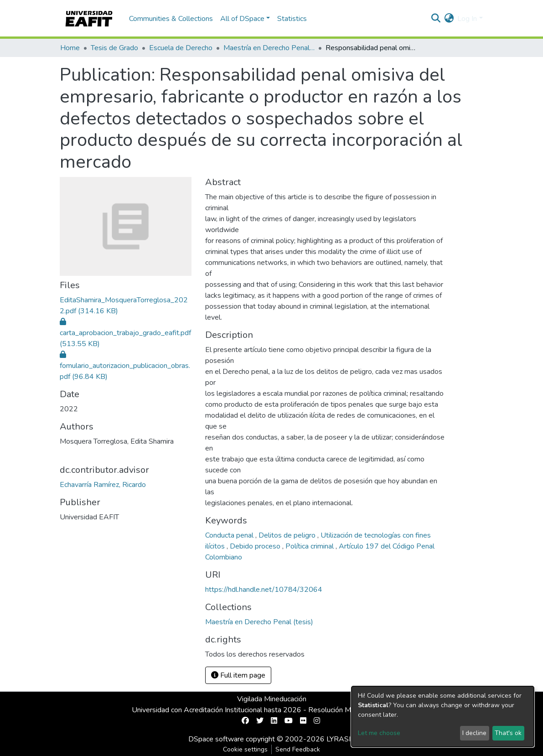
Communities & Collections (171, 19)
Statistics (292, 19)
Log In (467, 19)
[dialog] (443, 717)
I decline (474, 733)
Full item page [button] (238, 675)
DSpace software (216, 739)
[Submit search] (436, 19)
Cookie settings (245, 749)
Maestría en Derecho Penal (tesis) (269, 48)
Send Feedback (298, 749)
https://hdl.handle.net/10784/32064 (264, 590)
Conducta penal (230, 535)
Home (70, 48)
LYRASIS (341, 739)
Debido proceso (256, 546)
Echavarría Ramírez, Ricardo (103, 485)
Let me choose (379, 733)
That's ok (508, 733)
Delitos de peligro (288, 535)
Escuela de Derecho (181, 48)
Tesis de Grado (114, 48)
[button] (449, 19)
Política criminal (310, 546)
